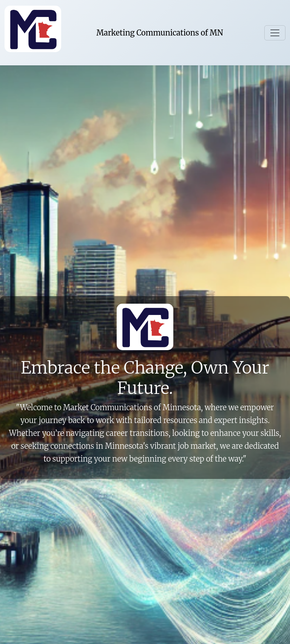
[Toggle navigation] (275, 33)
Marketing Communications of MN (160, 33)
